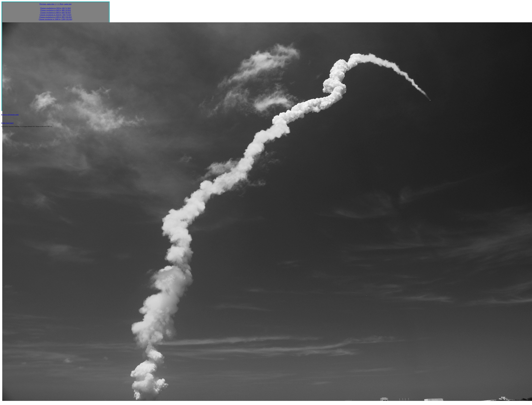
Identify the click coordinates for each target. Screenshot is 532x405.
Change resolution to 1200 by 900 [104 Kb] (56, 17)
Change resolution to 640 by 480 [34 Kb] (56, 10)
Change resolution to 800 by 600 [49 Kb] (56, 13)
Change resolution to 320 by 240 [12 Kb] (56, 8)
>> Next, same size (64, 4)
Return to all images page (10, 115)
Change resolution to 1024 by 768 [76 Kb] (55, 15)
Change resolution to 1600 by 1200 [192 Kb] (55, 19)
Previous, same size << (48, 4)
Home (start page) (7, 123)
